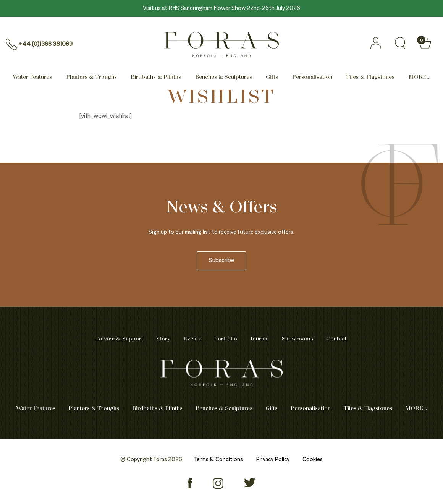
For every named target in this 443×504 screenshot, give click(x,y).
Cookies (313, 460)
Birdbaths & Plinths (156, 77)
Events (192, 339)
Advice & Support (120, 339)
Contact (336, 339)
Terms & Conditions (218, 460)
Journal (259, 339)
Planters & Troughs (91, 77)
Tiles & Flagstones (370, 77)
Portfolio (226, 339)
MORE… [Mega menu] (420, 77)
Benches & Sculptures (224, 77)
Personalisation (312, 77)
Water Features (32, 77)
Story (163, 339)
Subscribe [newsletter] (221, 261)
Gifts (272, 77)
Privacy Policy (273, 460)
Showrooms (297, 339)
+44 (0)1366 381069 (45, 44)
